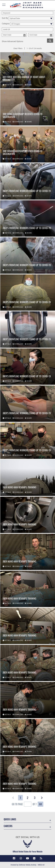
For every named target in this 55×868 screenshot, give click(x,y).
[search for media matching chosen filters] (50, 40)
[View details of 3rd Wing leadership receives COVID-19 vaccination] (28, 108)
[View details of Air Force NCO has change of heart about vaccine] (28, 70)
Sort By (5, 18)
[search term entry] (27, 13)
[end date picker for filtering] (41, 35)
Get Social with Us (28, 837)
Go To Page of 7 (24, 804)
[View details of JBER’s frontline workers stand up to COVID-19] (28, 182)
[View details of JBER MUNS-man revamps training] (28, 478)
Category (6, 24)
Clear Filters (18, 48)
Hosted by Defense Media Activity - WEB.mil (27, 865)
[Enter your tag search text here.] (27, 29)
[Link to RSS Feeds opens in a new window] (41, 858)
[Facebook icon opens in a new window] (14, 858)
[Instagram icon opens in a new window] (21, 858)
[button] (4, 5)
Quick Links (10, 819)
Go (40, 804)
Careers (8, 826)
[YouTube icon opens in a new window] (28, 858)
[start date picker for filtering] (14, 35)
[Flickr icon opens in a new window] (34, 858)
